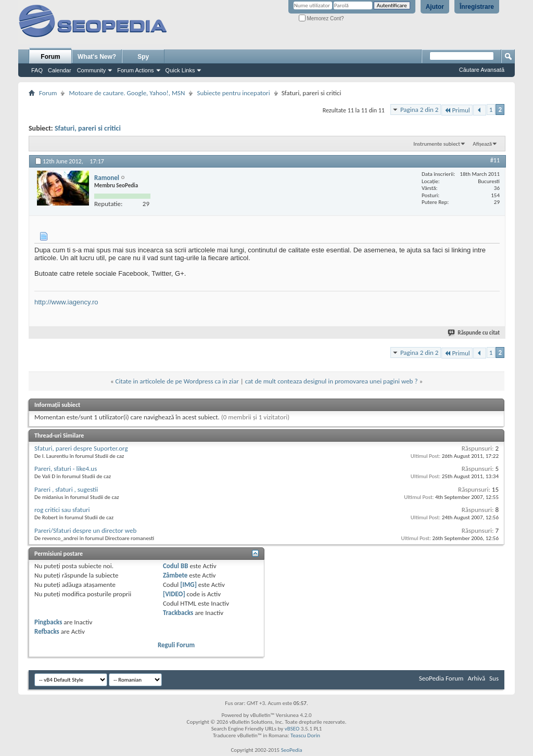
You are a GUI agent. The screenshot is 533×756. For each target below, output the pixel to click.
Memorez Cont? (321, 18)
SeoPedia (292, 750)
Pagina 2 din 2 (419, 110)
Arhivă (476, 678)
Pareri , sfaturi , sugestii (66, 489)
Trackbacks (178, 613)
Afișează (482, 144)
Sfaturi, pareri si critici (88, 128)
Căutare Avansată (482, 70)
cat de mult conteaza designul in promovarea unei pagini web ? (332, 381)
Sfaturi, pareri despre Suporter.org (81, 448)
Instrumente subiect (437, 144)
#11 (495, 160)
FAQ (37, 70)
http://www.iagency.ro (66, 302)
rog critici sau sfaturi (62, 510)
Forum (50, 57)
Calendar (60, 70)
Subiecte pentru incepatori (233, 93)
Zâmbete (175, 575)
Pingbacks (48, 622)
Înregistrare (477, 7)
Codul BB (176, 566)
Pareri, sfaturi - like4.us (66, 469)
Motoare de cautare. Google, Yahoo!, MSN (127, 93)
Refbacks (47, 631)
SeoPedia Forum (441, 678)
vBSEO (292, 729)
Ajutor (435, 7)
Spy (143, 57)
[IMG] (188, 585)
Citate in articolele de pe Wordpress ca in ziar (177, 381)
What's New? (97, 57)
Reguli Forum (176, 645)
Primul (457, 110)
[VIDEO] (174, 594)
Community (92, 70)
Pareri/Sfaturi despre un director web (85, 530)
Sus (494, 678)
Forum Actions (135, 70)
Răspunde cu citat (474, 333)
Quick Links (180, 70)
